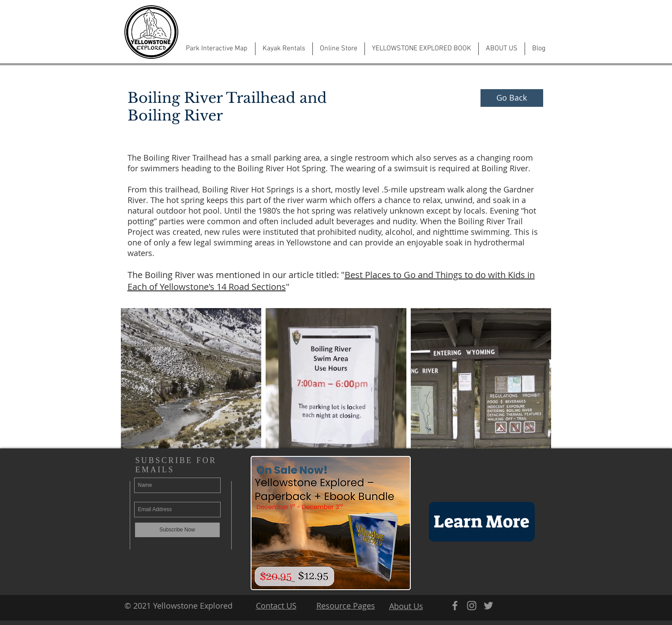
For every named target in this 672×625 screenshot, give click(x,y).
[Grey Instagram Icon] (472, 606)
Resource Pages (346, 606)
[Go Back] (512, 98)
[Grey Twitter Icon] (488, 606)
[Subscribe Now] (177, 530)
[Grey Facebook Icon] (455, 606)
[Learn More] (482, 522)
